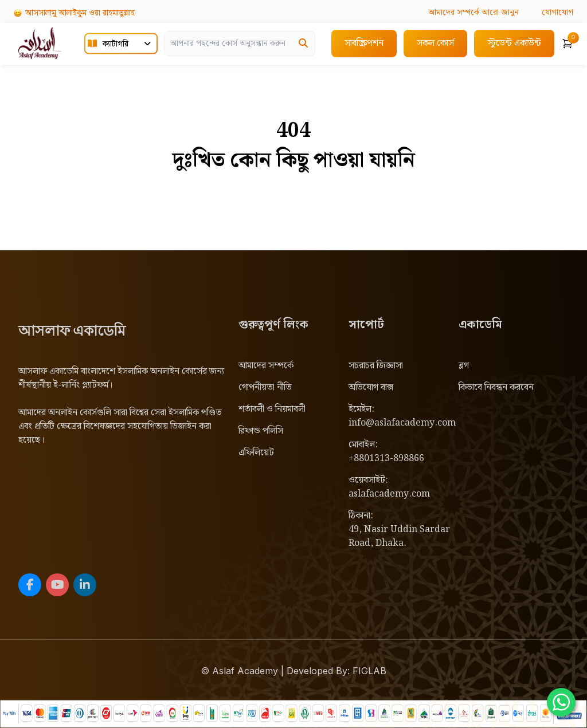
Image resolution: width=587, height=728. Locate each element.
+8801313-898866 (386, 459)
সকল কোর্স (435, 43)
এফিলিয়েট (256, 453)
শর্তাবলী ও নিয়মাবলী (272, 409)
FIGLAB (369, 671)
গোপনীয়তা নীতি (265, 387)
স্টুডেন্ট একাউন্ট (514, 43)
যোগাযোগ (557, 13)
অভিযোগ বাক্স (371, 387)
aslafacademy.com (389, 494)
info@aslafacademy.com (402, 423)
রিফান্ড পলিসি (261, 431)
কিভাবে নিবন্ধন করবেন (496, 387)
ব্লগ (464, 366)
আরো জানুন (473, 13)
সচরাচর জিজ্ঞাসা (376, 366)
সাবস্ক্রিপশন (364, 43)
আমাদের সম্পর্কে (266, 366)
